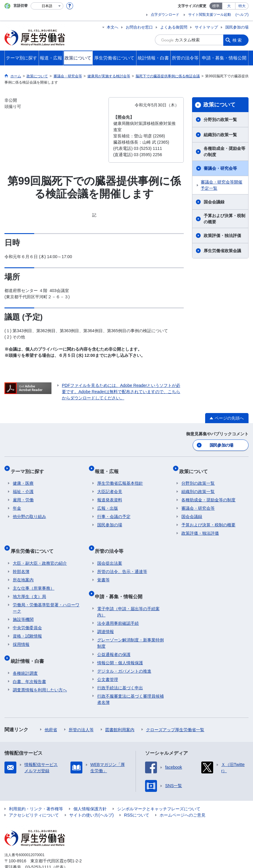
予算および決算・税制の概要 (224, 219)
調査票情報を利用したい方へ (40, 674)
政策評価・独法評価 (222, 236)
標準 (216, 6)
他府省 (51, 714)
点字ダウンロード (165, 15)
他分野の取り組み (29, 511)
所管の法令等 (111, 543)
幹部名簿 (21, 561)
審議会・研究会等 (220, 168)
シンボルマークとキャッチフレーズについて (159, 793)
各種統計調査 (25, 657)
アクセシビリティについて (34, 799)
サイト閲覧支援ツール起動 (210, 15)
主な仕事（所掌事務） (34, 577)
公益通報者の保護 (114, 639)
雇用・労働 (23, 494)
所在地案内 (23, 569)
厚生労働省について (34, 543)
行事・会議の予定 (114, 511)
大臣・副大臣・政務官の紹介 (40, 552)
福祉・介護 (23, 486)
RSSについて (137, 799)
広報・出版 (108, 503)
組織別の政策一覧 (220, 135)
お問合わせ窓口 (139, 27)
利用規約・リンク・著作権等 (36, 793)
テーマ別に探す (29, 468)
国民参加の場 (237, 27)
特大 (242, 6)
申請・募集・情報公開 (121, 583)
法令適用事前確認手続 (118, 608)
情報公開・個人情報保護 (120, 647)
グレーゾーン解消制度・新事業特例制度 (131, 627)
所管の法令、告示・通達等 (122, 561)
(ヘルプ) (242, 15)
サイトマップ (206, 27)
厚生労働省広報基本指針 (120, 478)
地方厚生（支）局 (29, 586)
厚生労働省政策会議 (222, 251)
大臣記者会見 (110, 486)
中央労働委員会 (27, 617)
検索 (238, 40)
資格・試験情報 (27, 625)
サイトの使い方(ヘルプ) (91, 799)
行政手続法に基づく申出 (120, 672)
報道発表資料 (110, 494)
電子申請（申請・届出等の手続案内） (128, 596)
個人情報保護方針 (90, 793)
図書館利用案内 (120, 714)
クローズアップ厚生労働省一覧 (175, 714)
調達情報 (106, 616)
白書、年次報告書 (29, 666)
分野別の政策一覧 (220, 120)
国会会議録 (214, 202)
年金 (17, 503)
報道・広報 (109, 468)
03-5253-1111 (38, 851)
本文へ (113, 27)
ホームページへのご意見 (183, 799)
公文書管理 (108, 664)
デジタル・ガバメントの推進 (124, 655)
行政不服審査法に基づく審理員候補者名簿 (131, 683)
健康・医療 (23, 478)
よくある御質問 (174, 27)
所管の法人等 (81, 714)
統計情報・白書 (29, 648)
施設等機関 (23, 609)
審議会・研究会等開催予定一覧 (221, 185)
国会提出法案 (110, 552)
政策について (219, 105)
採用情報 (21, 634)
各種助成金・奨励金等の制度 (224, 152)
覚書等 (103, 569)
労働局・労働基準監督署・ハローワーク (46, 597)
